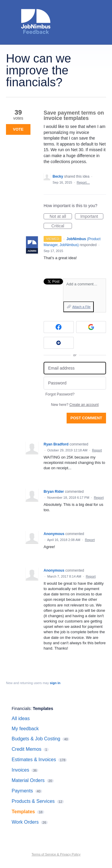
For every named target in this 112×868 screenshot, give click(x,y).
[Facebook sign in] (59, 327)
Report (97, 450)
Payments (22, 791)
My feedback (25, 729)
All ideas (21, 718)
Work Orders (25, 822)
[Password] (75, 383)
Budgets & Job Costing (36, 739)
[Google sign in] (91, 327)
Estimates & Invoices (34, 760)
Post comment (86, 418)
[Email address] (75, 368)
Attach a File (81, 307)
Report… (83, 182)
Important (92, 217)
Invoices (20, 770)
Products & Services (33, 801)
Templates (43, 709)
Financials (21, 709)
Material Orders (28, 780)
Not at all (61, 217)
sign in (55, 683)
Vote (18, 129)
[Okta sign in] (59, 343)
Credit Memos (27, 749)
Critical (62, 226)
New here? (75, 405)
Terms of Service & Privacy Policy (56, 854)
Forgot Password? (60, 394)
